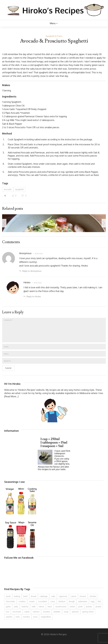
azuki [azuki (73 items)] (8, 596)
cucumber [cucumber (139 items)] (43, 601)
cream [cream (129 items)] (32, 601)
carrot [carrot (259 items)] (73, 596)
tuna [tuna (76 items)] (35, 617)
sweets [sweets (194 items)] (9, 617)
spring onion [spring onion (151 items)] (88, 612)
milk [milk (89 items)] (34, 607)
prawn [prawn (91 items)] (98, 607)
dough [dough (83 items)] (72, 601)
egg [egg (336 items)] (93, 601)
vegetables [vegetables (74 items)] (46, 617)
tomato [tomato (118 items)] (26, 617)
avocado (8, 189)
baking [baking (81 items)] (17, 596)
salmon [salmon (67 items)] (36, 612)
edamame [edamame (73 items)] (83, 601)
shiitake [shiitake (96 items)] (57, 612)
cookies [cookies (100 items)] (22, 601)
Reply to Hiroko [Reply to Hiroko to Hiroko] (34, 296)
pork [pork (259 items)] (81, 607)
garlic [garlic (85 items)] (8, 607)
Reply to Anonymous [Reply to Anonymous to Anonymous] (32, 271)
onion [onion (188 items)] (72, 607)
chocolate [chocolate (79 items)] (10, 601)
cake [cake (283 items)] (53, 596)
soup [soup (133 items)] (66, 612)
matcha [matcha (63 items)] (25, 607)
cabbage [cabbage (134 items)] (44, 596)
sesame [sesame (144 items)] (46, 612)
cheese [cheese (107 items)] (83, 596)
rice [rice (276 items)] (7, 612)
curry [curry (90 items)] (53, 601)
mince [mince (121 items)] (41, 607)
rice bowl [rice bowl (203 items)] (17, 612)
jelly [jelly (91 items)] (16, 607)
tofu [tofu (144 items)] (18, 617)
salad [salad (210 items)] (27, 612)
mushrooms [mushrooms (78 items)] (61, 607)
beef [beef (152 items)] (26, 596)
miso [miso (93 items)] (50, 607)
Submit (8, 368)
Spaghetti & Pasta (54, 36)
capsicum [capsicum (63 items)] (63, 596)
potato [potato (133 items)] (89, 607)
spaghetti (19, 189)
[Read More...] (11, 396)
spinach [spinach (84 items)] (75, 612)
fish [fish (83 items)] (99, 601)
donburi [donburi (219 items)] (62, 601)
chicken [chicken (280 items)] (93, 596)
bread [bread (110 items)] (34, 596)
